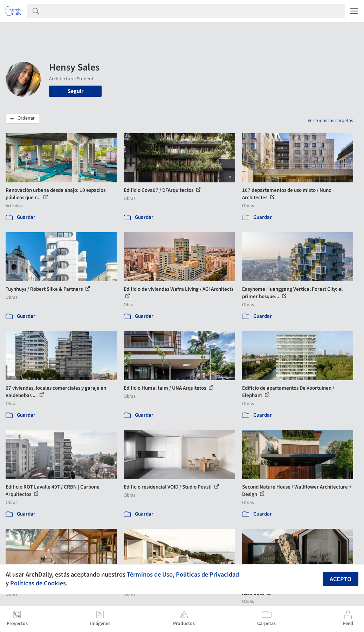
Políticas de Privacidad (207, 574)
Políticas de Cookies (38, 583)
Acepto (341, 579)
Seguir (75, 91)
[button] (22, 119)
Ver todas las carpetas (330, 121)
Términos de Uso (150, 574)
